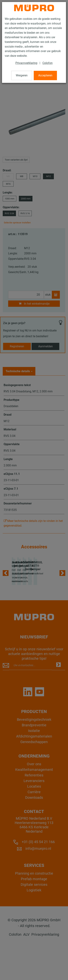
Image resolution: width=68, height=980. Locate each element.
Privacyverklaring (26, 63)
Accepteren (45, 75)
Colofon (48, 63)
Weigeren (22, 75)
